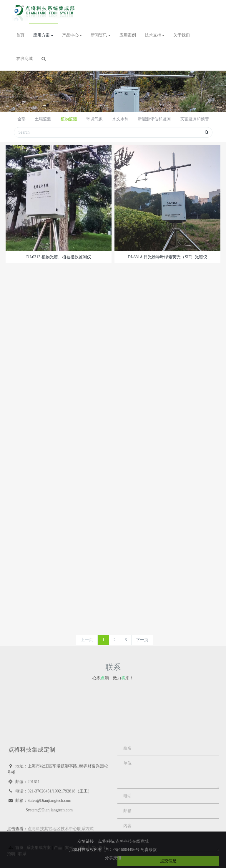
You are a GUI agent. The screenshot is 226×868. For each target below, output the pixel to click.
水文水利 (120, 119)
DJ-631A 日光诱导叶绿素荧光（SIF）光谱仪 (167, 257)
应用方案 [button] (43, 35)
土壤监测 (43, 119)
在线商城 (24, 59)
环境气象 (94, 119)
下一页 (142, 640)
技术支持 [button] (155, 35)
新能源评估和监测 (154, 119)
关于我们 (182, 35)
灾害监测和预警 (195, 119)
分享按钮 (113, 858)
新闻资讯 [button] (101, 35)
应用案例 (128, 35)
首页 (20, 35)
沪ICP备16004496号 (122, 850)
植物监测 (69, 119)
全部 (21, 119)
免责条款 (149, 850)
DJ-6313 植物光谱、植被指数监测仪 (59, 257)
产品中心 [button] (72, 35)
